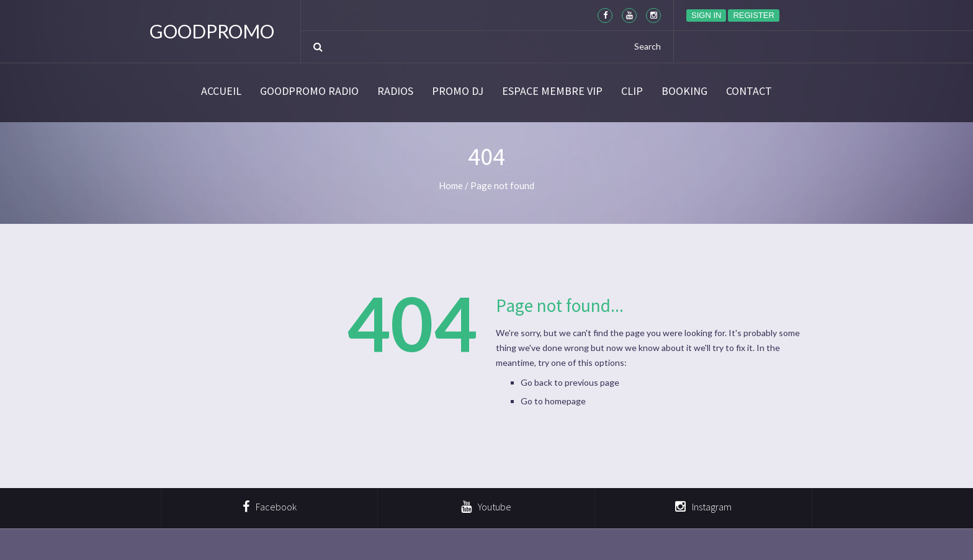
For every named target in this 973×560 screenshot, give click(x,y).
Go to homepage (553, 401)
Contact (749, 91)
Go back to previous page (570, 382)
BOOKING (684, 91)
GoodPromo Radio (309, 91)
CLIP (632, 91)
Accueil (221, 91)
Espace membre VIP (552, 91)
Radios (395, 91)
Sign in (706, 15)
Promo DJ (458, 91)
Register (753, 15)
